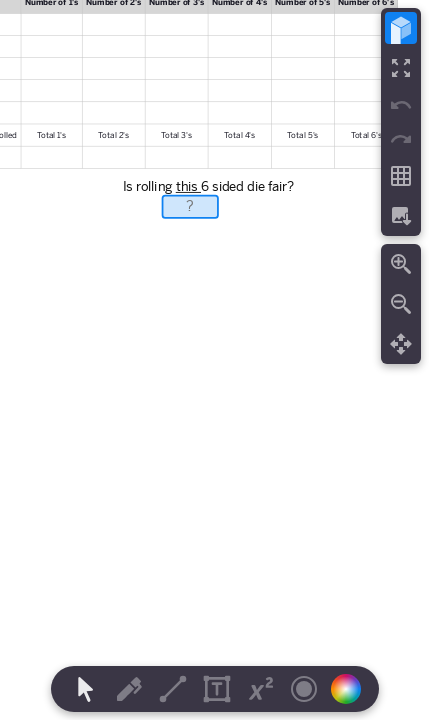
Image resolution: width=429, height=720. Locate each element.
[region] (214, 360)
